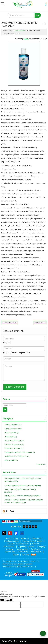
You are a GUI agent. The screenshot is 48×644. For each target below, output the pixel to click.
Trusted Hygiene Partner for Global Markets (23, 488)
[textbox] (22, 15)
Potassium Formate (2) (14, 443)
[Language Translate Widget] (30, 524)
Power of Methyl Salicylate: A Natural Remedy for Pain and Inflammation (23, 504)
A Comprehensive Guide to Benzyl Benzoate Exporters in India (23, 483)
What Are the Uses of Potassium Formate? (22, 498)
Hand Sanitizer (20, 31)
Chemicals (36, 541)
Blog (11, 31)
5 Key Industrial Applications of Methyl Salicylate (20, 493)
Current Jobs (10, 554)
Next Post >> (40, 322)
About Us (25, 541)
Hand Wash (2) (11, 439)
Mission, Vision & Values (32, 544)
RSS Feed (10, 514)
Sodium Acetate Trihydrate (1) (17, 459)
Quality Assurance (12, 544)
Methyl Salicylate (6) (13, 427)
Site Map (26, 557)
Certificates (36, 552)
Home (5, 31)
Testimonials (36, 554)
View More (41, 467)
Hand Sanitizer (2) (12, 435)
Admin (26, 39)
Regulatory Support (26, 549)
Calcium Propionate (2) (14, 447)
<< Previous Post (10, 322)
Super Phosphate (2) (13, 431)
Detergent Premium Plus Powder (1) (20, 455)
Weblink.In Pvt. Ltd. (30, 569)
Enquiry (16, 557)
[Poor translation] (9, 603)
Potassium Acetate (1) (14, 451)
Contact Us (23, 554)
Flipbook (36, 546)
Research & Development (18, 546)
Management (22, 552)
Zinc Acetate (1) (11, 463)
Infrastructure (9, 549)
